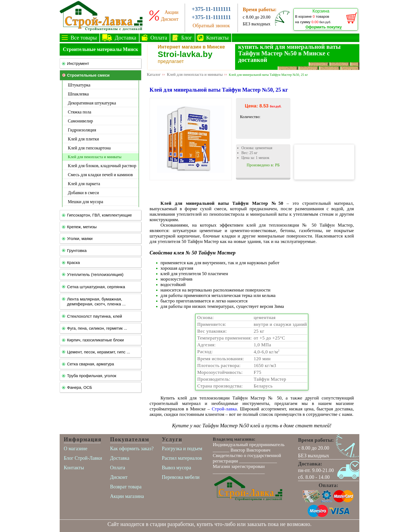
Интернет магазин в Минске (191, 47)
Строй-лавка (224, 409)
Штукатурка (79, 85)
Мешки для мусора (86, 202)
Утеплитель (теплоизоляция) (95, 274)
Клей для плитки (83, 139)
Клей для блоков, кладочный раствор (102, 166)
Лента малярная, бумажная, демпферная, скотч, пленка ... (96, 301)
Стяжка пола (80, 112)
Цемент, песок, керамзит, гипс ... (99, 352)
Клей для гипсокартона (89, 148)
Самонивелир (80, 121)
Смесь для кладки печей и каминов (100, 175)
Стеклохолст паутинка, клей (95, 316)
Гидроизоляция (82, 130)
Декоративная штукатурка (92, 103)
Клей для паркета (84, 184)
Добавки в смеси (83, 193)
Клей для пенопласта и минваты (95, 157)
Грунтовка (77, 250)
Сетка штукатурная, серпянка (96, 287)
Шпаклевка (78, 94)
